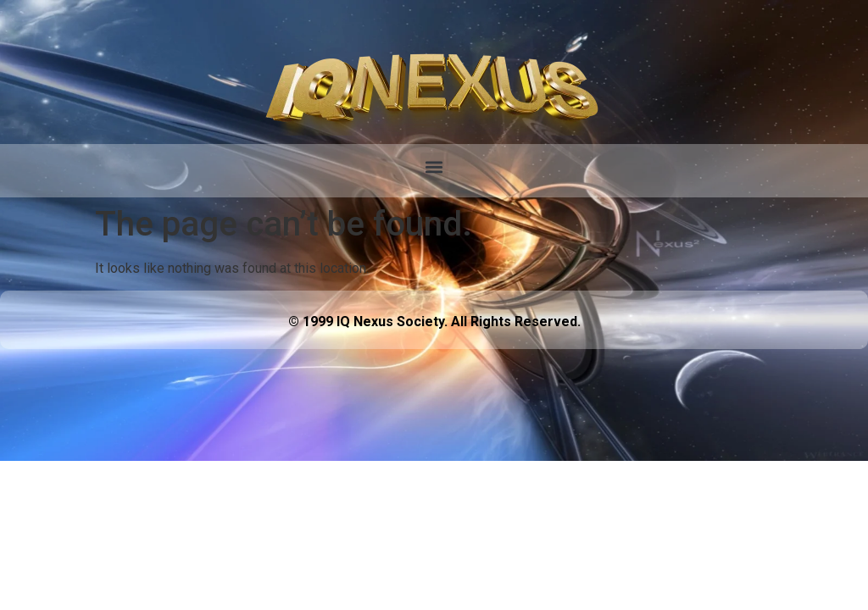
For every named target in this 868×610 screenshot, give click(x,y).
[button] (434, 166)
